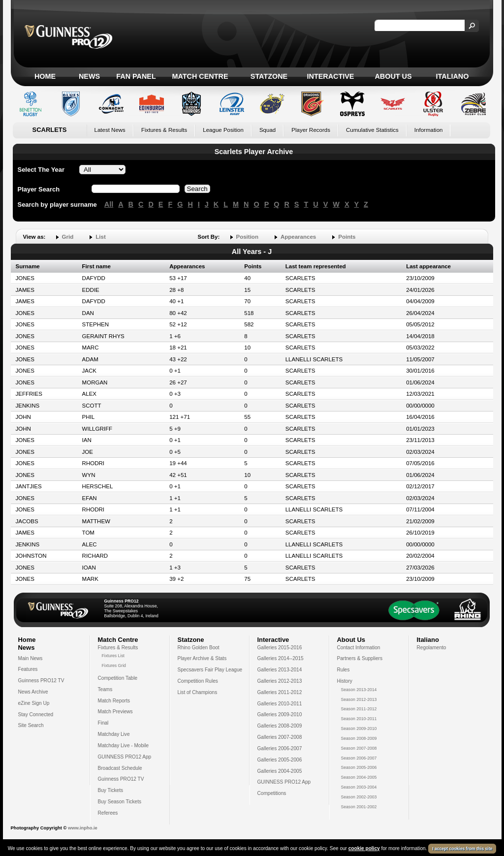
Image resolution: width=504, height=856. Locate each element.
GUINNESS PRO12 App (125, 757)
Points (347, 237)
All (109, 204)
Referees (108, 813)
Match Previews (115, 712)
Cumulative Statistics (372, 130)
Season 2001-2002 (359, 807)
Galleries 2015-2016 (280, 648)
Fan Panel (136, 76)
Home (45, 76)
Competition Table (118, 678)
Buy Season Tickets (120, 802)
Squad (268, 130)
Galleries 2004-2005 (280, 771)
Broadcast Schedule (120, 768)
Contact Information (359, 648)
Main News (31, 658)
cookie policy (364, 848)
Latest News (110, 130)
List (100, 237)
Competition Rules (198, 681)
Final (103, 723)
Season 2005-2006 (359, 767)
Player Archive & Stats (202, 658)
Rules (344, 670)
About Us (393, 76)
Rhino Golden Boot (199, 648)
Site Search (31, 725)
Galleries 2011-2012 (280, 692)
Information (429, 130)
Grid (68, 237)
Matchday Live (114, 734)
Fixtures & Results (164, 130)
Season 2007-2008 (359, 748)
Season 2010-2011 (359, 719)
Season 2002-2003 (359, 797)
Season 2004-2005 (359, 777)
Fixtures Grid (114, 666)
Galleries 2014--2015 (281, 658)
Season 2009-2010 (359, 729)
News (89, 76)
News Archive (33, 692)
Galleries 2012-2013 (280, 681)
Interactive (331, 76)
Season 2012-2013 (359, 699)
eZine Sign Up (34, 703)
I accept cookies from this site (462, 849)
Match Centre (200, 76)
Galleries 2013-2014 (280, 670)
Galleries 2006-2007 (280, 748)
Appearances (298, 237)
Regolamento (432, 648)
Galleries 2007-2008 (280, 737)
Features (28, 669)
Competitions (272, 793)
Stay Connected (36, 714)
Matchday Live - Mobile (124, 745)
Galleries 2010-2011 (280, 704)
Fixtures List (113, 656)
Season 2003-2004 (359, 787)
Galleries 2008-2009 (280, 726)
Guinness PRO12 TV (41, 681)
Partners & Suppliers (360, 658)
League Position (223, 130)
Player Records (311, 130)
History (345, 681)
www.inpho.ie (83, 828)
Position (247, 237)
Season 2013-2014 (359, 690)
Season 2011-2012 (359, 709)
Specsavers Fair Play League (210, 670)
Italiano (453, 76)
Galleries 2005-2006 (280, 760)
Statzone (269, 76)
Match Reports (114, 701)
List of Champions (198, 692)
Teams (105, 689)
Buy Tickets (111, 790)
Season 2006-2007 (359, 758)
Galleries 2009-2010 (280, 714)
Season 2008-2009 (359, 738)
